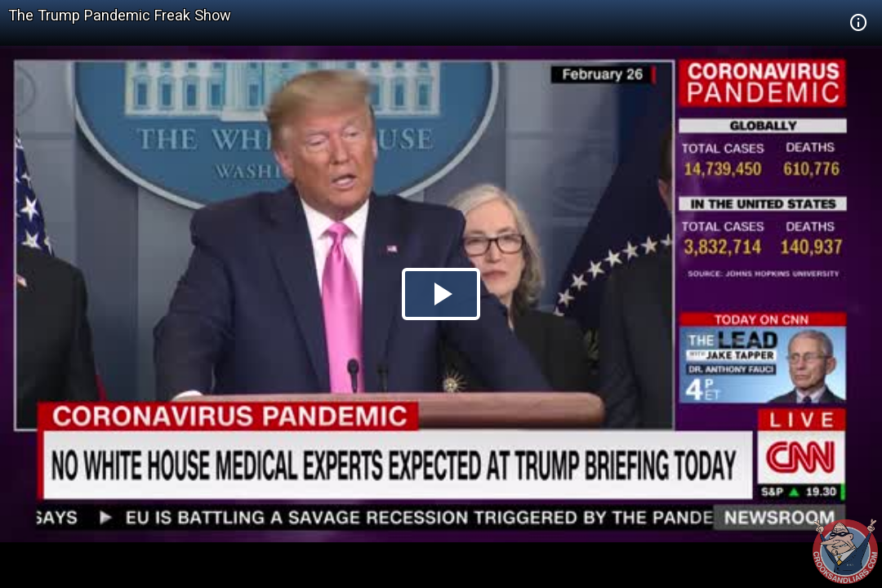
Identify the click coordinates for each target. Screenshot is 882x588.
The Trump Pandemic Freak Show (120, 15)
